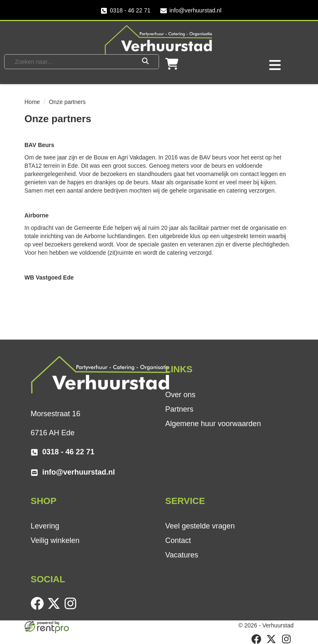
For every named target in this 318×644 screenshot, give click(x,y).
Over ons (180, 395)
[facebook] (39, 608)
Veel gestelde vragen (200, 526)
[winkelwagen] (172, 66)
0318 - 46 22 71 (125, 11)
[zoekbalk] (71, 62)
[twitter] (55, 608)
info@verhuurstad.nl (191, 11)
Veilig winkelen (55, 540)
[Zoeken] (145, 62)
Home (32, 102)
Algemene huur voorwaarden (213, 424)
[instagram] (72, 608)
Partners (179, 409)
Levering (45, 526)
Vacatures (182, 555)
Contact (178, 540)
